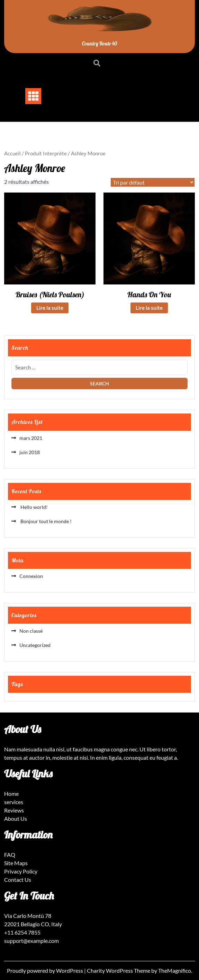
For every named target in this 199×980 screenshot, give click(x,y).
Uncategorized (35, 645)
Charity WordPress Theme (119, 970)
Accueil (12, 153)
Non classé (31, 631)
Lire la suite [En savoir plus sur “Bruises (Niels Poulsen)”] (50, 308)
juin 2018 (30, 452)
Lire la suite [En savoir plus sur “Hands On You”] (149, 308)
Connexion (31, 576)
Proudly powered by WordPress (46, 970)
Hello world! (34, 507)
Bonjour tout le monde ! (46, 521)
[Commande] (153, 182)
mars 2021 (31, 438)
